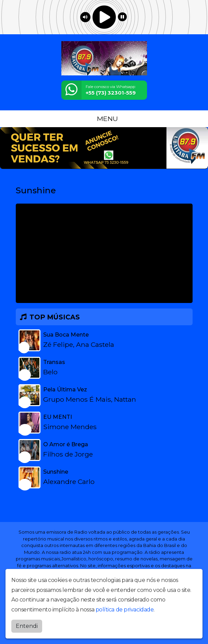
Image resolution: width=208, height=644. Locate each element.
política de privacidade (125, 610)
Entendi (27, 626)
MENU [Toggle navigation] (104, 119)
